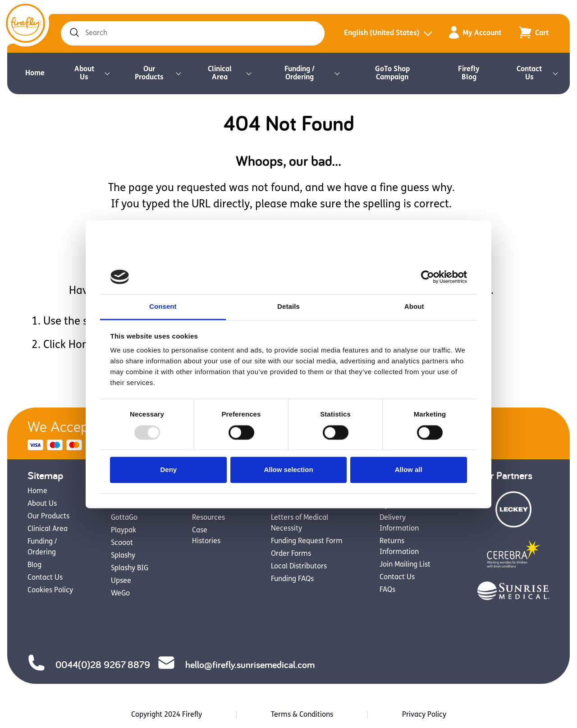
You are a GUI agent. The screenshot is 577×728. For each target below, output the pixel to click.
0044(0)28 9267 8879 (89, 664)
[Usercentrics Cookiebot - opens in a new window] (428, 277)
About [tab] (414, 307)
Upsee (121, 581)
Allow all (409, 470)
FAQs (387, 590)
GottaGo (124, 518)
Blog (34, 565)
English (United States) (382, 33)
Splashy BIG (130, 568)
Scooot (122, 543)
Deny (168, 470)
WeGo (120, 594)
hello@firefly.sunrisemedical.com (236, 664)
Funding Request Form (307, 541)
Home (35, 73)
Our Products (149, 73)
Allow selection (288, 470)
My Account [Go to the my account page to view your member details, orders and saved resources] (475, 34)
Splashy (123, 556)
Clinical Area (220, 73)
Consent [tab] (163, 307)
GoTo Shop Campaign (392, 73)
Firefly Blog (469, 73)
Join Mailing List (405, 565)
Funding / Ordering (300, 73)
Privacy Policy (424, 715)
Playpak (124, 531)
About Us (84, 73)
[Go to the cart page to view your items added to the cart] (534, 33)
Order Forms (291, 554)
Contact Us (529, 73)
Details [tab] (288, 307)
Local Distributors (299, 567)
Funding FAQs (292, 579)
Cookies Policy (50, 591)
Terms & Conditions (302, 715)
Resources (208, 518)
